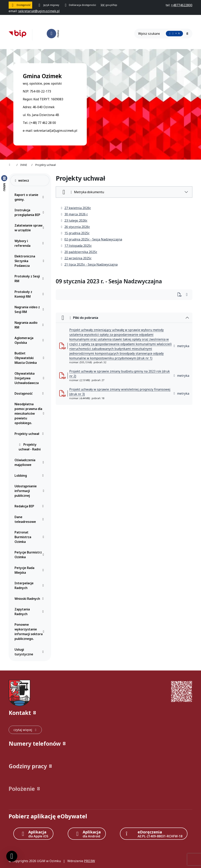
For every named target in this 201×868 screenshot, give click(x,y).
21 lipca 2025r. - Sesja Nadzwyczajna (89, 264)
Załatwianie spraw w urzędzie (30, 228)
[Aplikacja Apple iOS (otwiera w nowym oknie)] (33, 834)
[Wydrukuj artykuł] (181, 295)
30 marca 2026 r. (74, 214)
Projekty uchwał (30, 434)
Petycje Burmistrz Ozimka (30, 555)
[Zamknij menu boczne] (4, 183)
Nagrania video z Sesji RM (30, 309)
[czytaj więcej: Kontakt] (25, 730)
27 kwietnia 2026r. (76, 208)
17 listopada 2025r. (76, 246)
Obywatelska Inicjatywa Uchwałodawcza (30, 378)
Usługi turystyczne (30, 652)
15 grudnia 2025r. (75, 233)
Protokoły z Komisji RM (30, 294)
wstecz (22, 180)
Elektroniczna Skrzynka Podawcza (30, 261)
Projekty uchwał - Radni (30, 447)
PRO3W (90, 861)
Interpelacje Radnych (30, 585)
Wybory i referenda (30, 243)
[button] (100, 713)
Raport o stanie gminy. (30, 197)
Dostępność (30, 393)
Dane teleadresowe (30, 519)
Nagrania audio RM (30, 325)
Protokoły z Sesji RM (30, 279)
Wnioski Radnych (30, 599)
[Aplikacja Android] (87, 834)
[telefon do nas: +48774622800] (182, 5)
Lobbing (30, 476)
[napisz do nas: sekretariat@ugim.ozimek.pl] (39, 11)
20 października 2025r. (79, 252)
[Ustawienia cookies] (12, 856)
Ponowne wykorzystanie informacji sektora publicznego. (30, 632)
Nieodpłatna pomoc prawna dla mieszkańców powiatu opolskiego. (30, 413)
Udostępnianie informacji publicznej (30, 491)
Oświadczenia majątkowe (30, 462)
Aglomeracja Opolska (30, 340)
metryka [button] (181, 346)
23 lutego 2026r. (74, 220)
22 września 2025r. (76, 258)
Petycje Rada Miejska (30, 570)
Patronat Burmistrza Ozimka (30, 537)
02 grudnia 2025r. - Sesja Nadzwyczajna (91, 239)
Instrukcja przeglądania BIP (30, 212)
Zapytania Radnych (30, 612)
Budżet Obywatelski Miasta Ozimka (30, 358)
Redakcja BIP (30, 506)
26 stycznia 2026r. (75, 227)
